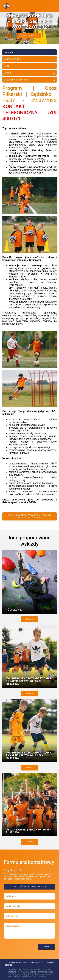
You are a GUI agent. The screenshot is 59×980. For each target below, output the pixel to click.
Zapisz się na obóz (29, 35)
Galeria (7, 73)
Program (8, 52)
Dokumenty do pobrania (16, 80)
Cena (7, 66)
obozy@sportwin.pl (17, 963)
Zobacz (29, 619)
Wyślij (47, 947)
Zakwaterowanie (12, 59)
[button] (4, 28)
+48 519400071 (36, 963)
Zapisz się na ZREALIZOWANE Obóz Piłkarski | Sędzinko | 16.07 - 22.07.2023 (29, 516)
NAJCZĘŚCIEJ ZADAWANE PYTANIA (29, 887)
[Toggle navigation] (52, 6)
